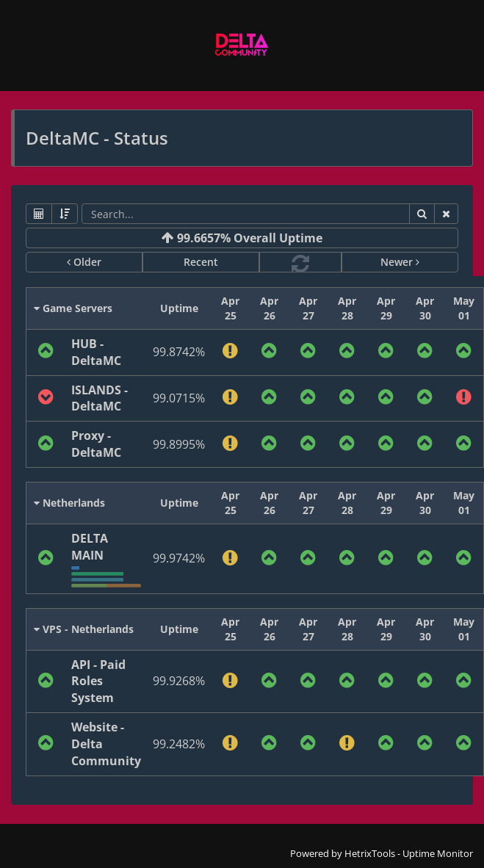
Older (84, 262)
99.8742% (179, 352)
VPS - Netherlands (84, 629)
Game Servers (73, 308)
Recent (201, 262)
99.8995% (179, 444)
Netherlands (69, 503)
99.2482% (179, 744)
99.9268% (179, 681)
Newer (400, 262)
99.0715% (179, 398)
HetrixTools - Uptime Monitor (409, 853)
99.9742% (179, 558)
